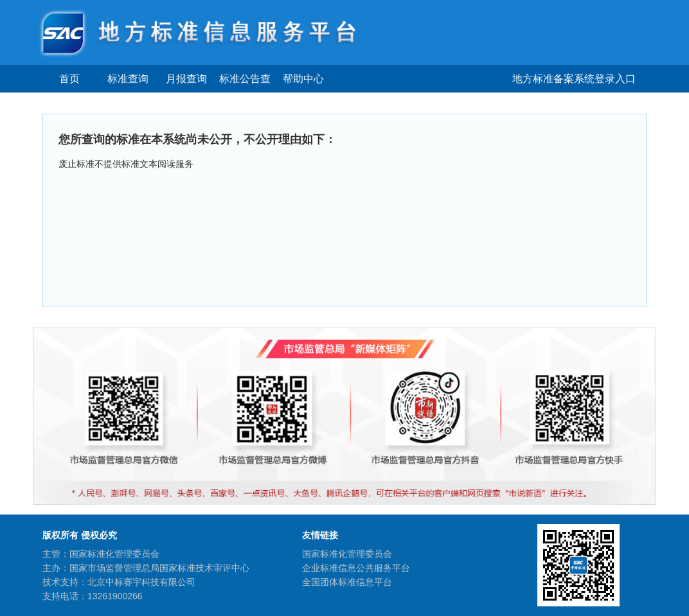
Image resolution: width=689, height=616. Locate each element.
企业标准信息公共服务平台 (356, 568)
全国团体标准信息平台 (347, 582)
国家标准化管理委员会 (347, 554)
